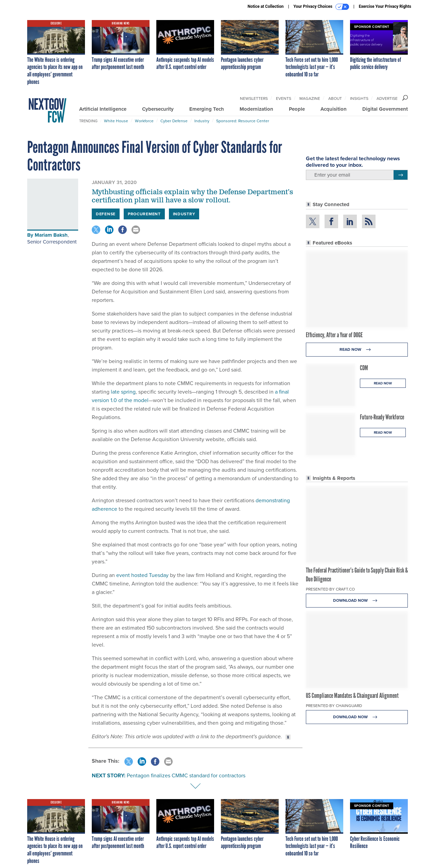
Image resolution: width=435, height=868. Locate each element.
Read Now (357, 350)
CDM (364, 368)
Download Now (357, 601)
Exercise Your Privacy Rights (385, 6)
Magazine (310, 98)
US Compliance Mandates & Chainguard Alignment (352, 695)
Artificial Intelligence (103, 109)
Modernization (256, 109)
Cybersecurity (158, 109)
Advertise (387, 98)
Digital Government (385, 109)
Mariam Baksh (51, 235)
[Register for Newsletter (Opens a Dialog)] (401, 175)
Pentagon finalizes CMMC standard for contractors (186, 775)
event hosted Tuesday (142, 575)
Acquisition (334, 109)
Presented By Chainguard (334, 706)
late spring (123, 392)
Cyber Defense (174, 121)
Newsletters (254, 98)
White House (116, 121)
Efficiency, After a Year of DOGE (334, 335)
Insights (359, 98)
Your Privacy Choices (321, 7)
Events (284, 98)
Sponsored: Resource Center (243, 121)
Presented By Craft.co (330, 589)
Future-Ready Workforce (382, 417)
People (297, 109)
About (335, 98)
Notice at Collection (265, 6)
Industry (202, 121)
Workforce (144, 121)
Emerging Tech (207, 109)
